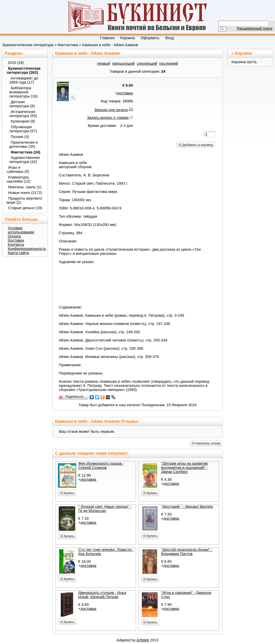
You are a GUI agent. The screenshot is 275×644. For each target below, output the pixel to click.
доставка (125, 93)
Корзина (243, 53)
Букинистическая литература (28, 45)
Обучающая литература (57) (23, 129)
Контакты (16, 244)
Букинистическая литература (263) (24, 70)
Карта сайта (18, 253)
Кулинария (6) (23, 121)
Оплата (14, 236)
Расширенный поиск (255, 28)
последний (169, 63)
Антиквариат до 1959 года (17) (24, 80)
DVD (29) (16, 63)
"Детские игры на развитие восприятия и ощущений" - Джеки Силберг (185, 468)
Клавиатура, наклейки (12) (19, 179)
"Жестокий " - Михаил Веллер (187, 507)
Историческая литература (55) (23, 114)
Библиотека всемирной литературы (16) (23, 92)
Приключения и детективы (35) (24, 144)
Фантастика (68, 45)
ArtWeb (143, 640)
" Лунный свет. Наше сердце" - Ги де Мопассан (105, 509)
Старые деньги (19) (25, 208)
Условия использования (21, 230)
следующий (147, 63)
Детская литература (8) (22, 104)
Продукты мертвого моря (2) (24, 200)
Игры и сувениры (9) (18, 169)
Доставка (16, 240)
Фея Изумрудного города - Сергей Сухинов (101, 466)
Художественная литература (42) (25, 160)
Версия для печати (111, 110)
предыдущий (123, 63)
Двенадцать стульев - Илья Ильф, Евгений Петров (102, 595)
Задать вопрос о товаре (108, 118)
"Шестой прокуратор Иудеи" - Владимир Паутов (187, 552)
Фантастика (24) (26, 152)
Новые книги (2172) (25, 193)
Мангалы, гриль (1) (25, 187)
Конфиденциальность (27, 249)
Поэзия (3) (20, 137)
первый (104, 63)
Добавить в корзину (195, 145)
